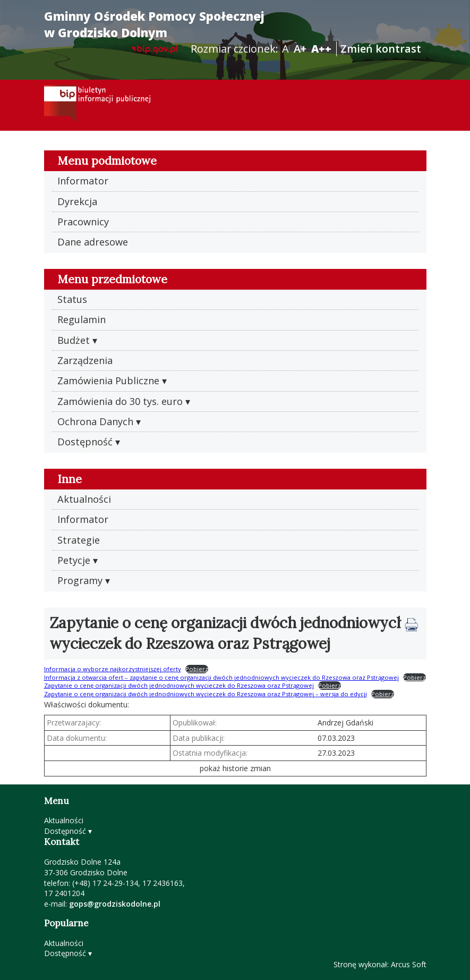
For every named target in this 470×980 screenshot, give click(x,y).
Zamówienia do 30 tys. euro (120, 401)
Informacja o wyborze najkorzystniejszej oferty (113, 669)
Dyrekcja (77, 201)
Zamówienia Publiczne (108, 381)
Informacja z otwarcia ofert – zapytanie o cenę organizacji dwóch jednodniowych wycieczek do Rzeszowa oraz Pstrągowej (221, 677)
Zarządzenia (85, 360)
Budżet (74, 340)
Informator (83, 181)
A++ (321, 49)
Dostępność (85, 442)
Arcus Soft (409, 964)
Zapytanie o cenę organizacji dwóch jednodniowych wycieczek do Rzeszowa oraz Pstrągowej (179, 685)
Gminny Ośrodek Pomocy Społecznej (154, 24)
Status (72, 299)
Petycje (74, 560)
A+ (300, 49)
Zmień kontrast (381, 49)
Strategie (79, 540)
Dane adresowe (93, 242)
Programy (80, 580)
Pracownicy (83, 222)
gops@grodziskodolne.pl (115, 904)
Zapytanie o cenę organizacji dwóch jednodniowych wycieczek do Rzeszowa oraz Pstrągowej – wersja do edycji (206, 694)
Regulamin (82, 319)
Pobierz (197, 669)
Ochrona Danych (95, 421)
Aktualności (84, 499)
